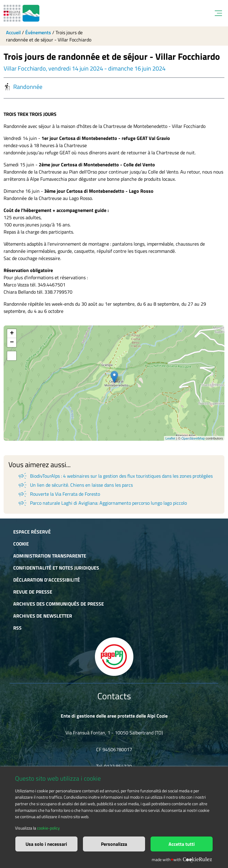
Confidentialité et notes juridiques (56, 568)
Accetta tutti (182, 844)
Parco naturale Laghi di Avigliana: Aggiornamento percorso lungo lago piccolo (102, 503)
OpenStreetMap (193, 438)
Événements (38, 32)
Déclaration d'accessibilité (47, 580)
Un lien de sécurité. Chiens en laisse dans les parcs (75, 485)
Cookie (21, 544)
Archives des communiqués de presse (59, 604)
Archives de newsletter (43, 616)
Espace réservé (32, 532)
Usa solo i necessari (46, 844)
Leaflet (170, 438)
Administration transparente (50, 556)
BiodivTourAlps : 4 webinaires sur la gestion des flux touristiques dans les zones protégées (115, 476)
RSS (17, 628)
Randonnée (23, 87)
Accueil (13, 32)
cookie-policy (48, 828)
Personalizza (114, 844)
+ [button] (12, 334)
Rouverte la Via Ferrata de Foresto (59, 494)
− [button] (12, 343)
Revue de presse (33, 592)
